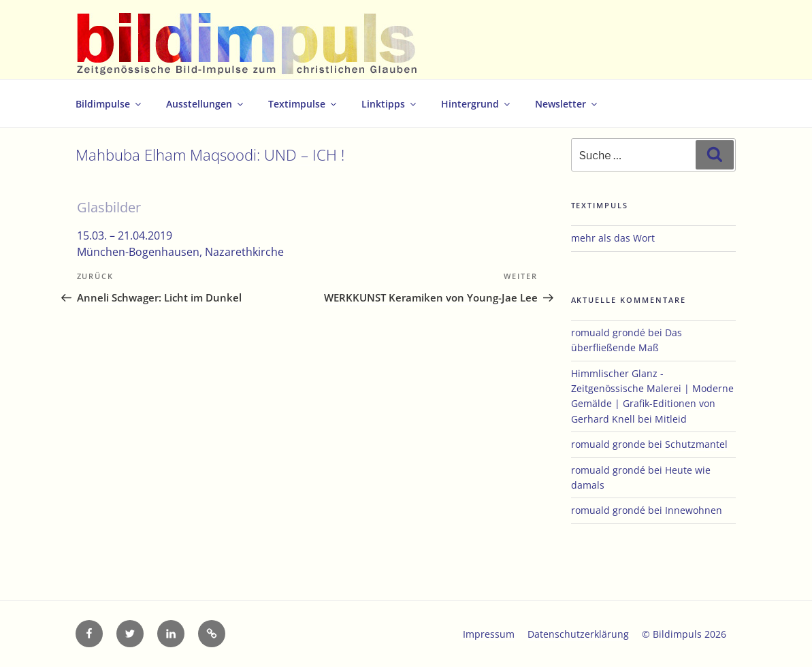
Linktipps (390, 104)
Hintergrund (476, 104)
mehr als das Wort (613, 238)
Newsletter (567, 104)
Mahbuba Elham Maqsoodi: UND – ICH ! (210, 155)
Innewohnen (694, 510)
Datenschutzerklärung (578, 634)
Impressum (489, 634)
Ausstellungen (206, 104)
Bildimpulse (109, 104)
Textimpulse (303, 104)
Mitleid (671, 419)
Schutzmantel (696, 444)
